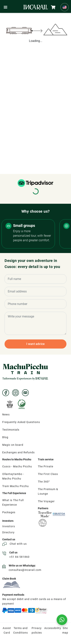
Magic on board (13, 445)
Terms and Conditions (21, 630)
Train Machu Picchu (16, 486)
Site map (65, 630)
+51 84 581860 (19, 557)
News (6, 414)
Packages (9, 512)
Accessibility (53, 628)
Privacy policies (37, 630)
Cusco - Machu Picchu (17, 466)
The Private (46, 466)
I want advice (36, 344)
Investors (9, 526)
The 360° (44, 482)
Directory (8, 532)
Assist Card (7, 630)
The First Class (48, 474)
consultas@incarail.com (25, 570)
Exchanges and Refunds (18, 452)
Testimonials (11, 430)
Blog (5, 437)
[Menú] (5, 7)
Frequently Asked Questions (21, 422)
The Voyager (46, 501)
